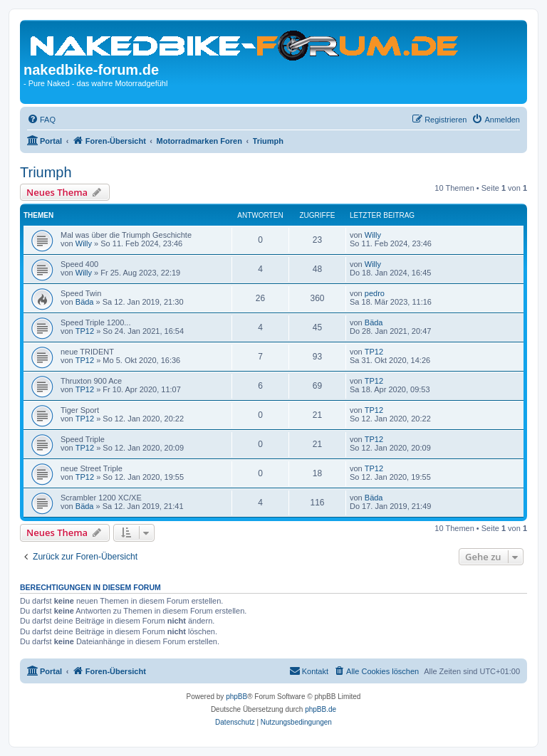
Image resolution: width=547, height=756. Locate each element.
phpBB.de (321, 709)
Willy (84, 243)
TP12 (85, 331)
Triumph (46, 172)
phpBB (236, 697)
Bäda (85, 302)
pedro (375, 293)
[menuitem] (41, 120)
